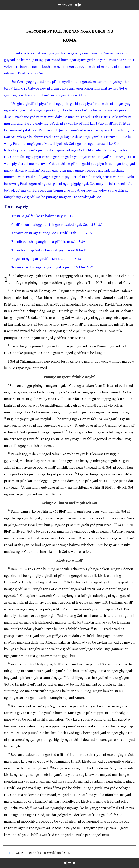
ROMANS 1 (68, 5)
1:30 (10, 853)
